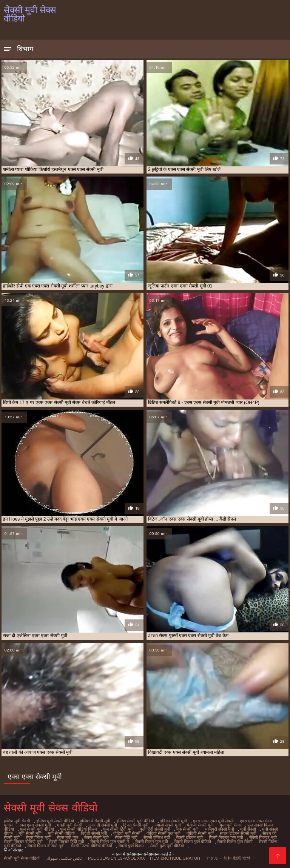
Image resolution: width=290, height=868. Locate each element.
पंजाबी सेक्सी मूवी (200, 825)
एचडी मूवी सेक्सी (70, 825)
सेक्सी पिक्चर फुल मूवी (226, 837)
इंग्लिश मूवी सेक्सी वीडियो (55, 821)
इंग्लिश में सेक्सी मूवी (95, 821)
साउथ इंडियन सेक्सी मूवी (238, 833)
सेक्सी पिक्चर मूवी (263, 837)
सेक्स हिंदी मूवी (126, 837)
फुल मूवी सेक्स (231, 825)
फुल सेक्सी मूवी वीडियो (37, 829)
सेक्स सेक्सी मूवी (96, 837)
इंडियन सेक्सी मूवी (174, 821)
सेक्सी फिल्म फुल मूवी (152, 842)
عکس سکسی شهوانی (64, 858)
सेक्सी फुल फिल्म (131, 846)
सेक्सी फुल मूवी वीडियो (167, 846)
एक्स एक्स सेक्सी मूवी (35, 825)
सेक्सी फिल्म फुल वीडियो (193, 842)
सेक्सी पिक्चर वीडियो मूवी (23, 842)
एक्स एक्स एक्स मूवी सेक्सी (213, 821)
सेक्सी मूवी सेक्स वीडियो (22, 858)
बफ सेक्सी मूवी (187, 829)
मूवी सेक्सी (248, 829)
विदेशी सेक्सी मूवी (94, 833)
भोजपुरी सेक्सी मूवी (219, 829)
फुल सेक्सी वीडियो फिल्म (79, 829)
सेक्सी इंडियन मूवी (189, 837)
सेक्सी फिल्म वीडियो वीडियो (91, 846)
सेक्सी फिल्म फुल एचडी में (110, 842)
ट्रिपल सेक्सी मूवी (136, 825)
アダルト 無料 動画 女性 (228, 858)
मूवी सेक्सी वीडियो (61, 833)
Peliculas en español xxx (116, 858)
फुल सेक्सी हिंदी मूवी (118, 829)
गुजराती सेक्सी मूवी (103, 825)
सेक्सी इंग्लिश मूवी (157, 837)
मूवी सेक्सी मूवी (30, 833)
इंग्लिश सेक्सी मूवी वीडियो (135, 821)
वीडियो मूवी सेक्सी (127, 833)
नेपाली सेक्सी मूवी (168, 825)
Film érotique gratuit (175, 858)
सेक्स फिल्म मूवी (38, 837)
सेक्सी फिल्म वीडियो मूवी (46, 846)
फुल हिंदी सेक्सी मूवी (155, 829)
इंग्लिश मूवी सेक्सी (17, 821)
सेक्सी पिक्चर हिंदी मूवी (66, 842)
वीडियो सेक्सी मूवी (200, 833)
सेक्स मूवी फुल (67, 837)
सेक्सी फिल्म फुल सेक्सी (235, 842)
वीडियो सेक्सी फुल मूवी (164, 833)
